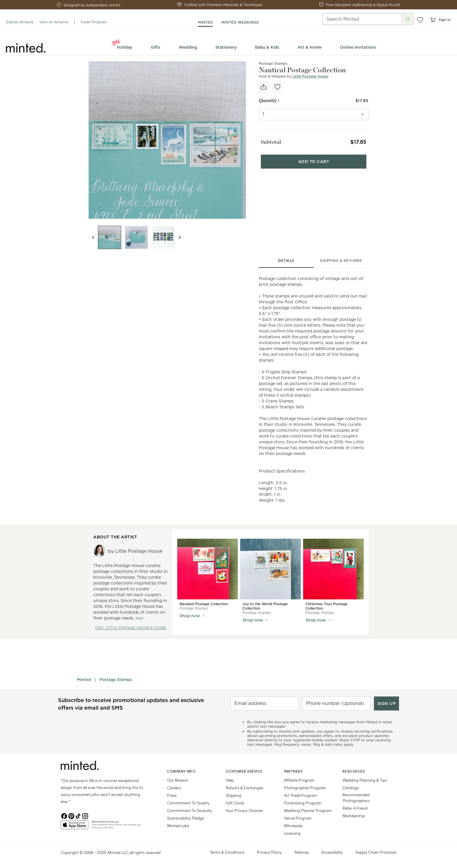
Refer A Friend (355, 808)
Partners (293, 771)
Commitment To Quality (188, 803)
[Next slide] (180, 237)
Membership (354, 816)
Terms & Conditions (227, 852)
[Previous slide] (93, 237)
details (286, 261)
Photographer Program (305, 788)
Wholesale (293, 826)
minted (205, 22)
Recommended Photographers (356, 798)
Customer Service (244, 771)
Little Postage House (310, 76)
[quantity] (314, 114)
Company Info (181, 771)
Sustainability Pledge (186, 818)
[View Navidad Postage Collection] (208, 569)
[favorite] (277, 87)
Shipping (233, 795)
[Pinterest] (71, 815)
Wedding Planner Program (308, 810)
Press (172, 795)
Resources (354, 771)
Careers (174, 788)
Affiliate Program (299, 780)
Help (230, 780)
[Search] (354, 19)
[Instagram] (85, 815)
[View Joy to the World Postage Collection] (270, 569)
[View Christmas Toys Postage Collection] (333, 569)
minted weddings (240, 22)
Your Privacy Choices (244, 810)
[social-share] (263, 87)
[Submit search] (408, 19)
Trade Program (94, 22)
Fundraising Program (303, 803)
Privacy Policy (269, 852)
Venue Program (298, 818)
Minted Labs (178, 826)
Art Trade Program (300, 795)
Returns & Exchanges (244, 788)
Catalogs (351, 788)
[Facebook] (64, 815)
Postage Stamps (116, 680)
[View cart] (433, 20)
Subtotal (269, 140)
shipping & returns (341, 261)
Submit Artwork (20, 22)
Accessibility (332, 852)
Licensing (292, 833)
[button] (420, 20)
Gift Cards (235, 803)
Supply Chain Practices (376, 852)
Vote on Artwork (54, 22)
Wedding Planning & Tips (365, 780)
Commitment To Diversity (190, 810)
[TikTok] (78, 815)
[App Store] (74, 827)
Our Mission (178, 780)
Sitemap (302, 852)
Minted (84, 680)
